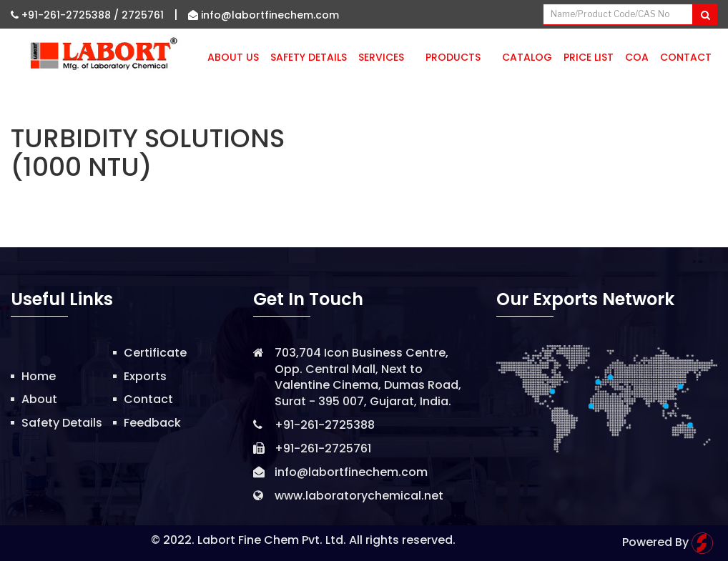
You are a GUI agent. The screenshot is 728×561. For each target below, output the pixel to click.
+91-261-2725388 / (66, 15)
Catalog (527, 57)
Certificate (155, 353)
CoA (637, 57)
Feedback (152, 423)
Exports (145, 376)
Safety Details (309, 57)
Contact (686, 57)
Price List (589, 57)
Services (386, 57)
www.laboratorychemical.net (359, 496)
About (39, 399)
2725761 (143, 15)
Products (458, 57)
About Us (233, 57)
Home (39, 376)
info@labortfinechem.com (264, 15)
